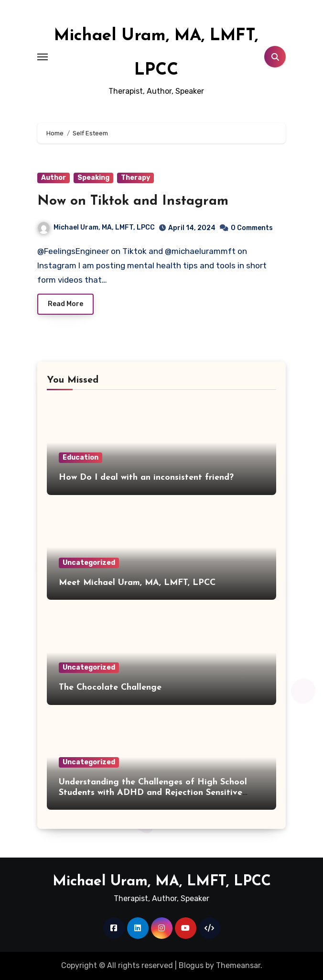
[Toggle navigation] (43, 57)
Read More (65, 304)
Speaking (93, 178)
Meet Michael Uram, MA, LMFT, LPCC (137, 583)
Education (81, 457)
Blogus (191, 965)
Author (54, 178)
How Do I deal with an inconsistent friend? (146, 478)
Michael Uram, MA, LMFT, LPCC (96, 227)
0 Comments (252, 228)
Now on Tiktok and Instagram (133, 201)
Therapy (135, 178)
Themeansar (238, 965)
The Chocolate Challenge (110, 688)
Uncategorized (89, 563)
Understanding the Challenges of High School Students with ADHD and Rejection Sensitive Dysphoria (153, 793)
